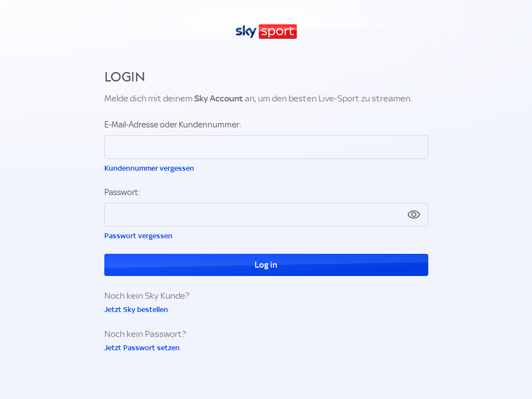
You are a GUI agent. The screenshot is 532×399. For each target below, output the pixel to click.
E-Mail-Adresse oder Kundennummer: (173, 125)
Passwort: (122, 192)
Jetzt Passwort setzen (142, 348)
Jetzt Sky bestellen (136, 310)
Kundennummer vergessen (149, 168)
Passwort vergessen (138, 236)
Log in (266, 265)
